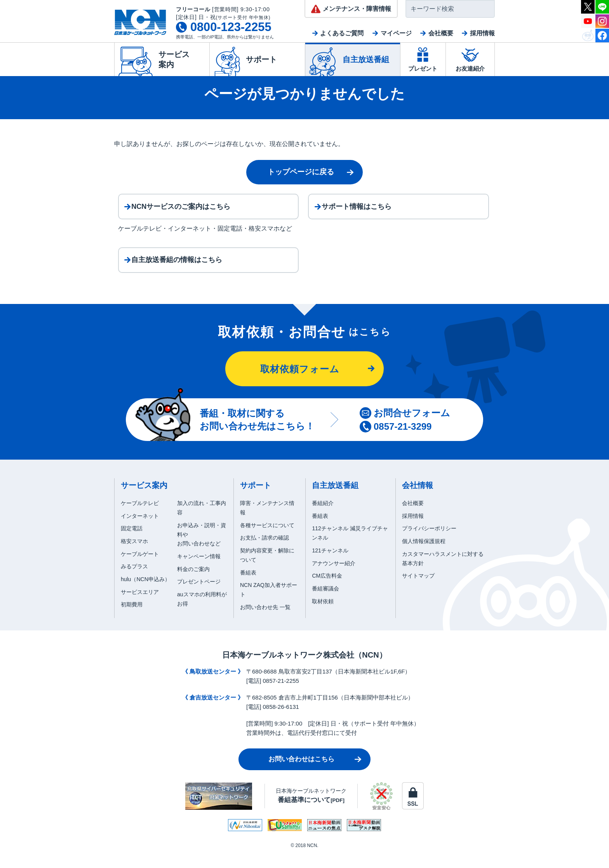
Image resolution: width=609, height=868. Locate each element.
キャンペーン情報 (199, 570)
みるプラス (134, 580)
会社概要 (441, 33)
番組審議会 (325, 602)
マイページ (396, 33)
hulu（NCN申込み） (145, 593)
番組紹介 (323, 517)
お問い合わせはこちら (301, 773)
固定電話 (132, 542)
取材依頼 (323, 615)
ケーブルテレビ (140, 517)
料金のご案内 (193, 583)
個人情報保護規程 (424, 555)
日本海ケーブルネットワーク (311, 809)
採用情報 (482, 33)
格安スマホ (134, 555)
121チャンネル (330, 564)
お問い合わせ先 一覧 (265, 621)
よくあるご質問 (342, 33)
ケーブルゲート (140, 568)
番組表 (248, 586)
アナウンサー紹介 (334, 577)
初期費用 (132, 618)
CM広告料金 (327, 590)
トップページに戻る (301, 172)
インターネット (140, 529)
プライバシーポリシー (429, 542)
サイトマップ (418, 590)
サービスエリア (140, 606)
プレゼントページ (199, 595)
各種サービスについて (267, 539)
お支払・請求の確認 (264, 552)
